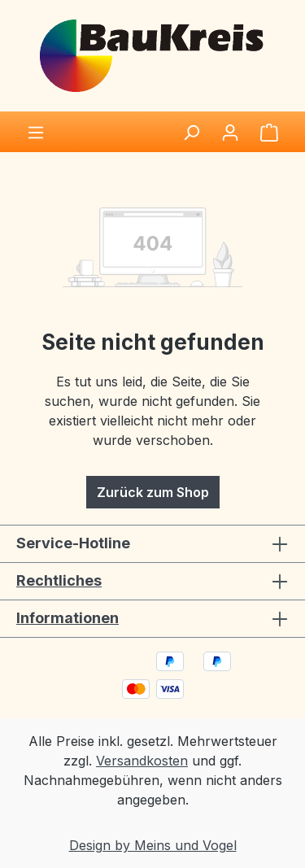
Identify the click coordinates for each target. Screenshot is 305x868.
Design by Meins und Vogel (153, 845)
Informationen (68, 618)
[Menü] (36, 132)
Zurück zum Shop (153, 492)
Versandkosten (142, 761)
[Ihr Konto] (230, 132)
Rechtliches (59, 580)
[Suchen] (191, 132)
